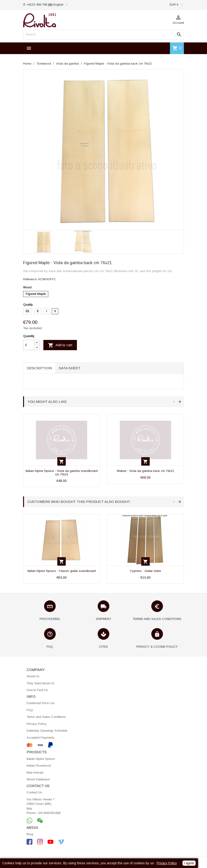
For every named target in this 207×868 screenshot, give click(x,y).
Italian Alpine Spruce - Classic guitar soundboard (62, 571)
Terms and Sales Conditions (46, 717)
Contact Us (34, 792)
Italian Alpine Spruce (41, 759)
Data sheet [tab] (70, 368)
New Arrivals (35, 773)
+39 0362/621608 (49, 813)
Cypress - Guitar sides (145, 571)
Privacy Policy (37, 724)
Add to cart (60, 345)
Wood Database (38, 779)
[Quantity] (29, 345)
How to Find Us (37, 690)
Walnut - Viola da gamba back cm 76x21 (145, 471)
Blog (30, 834)
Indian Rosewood (39, 766)
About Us (33, 676)
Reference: (30, 279)
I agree (189, 863)
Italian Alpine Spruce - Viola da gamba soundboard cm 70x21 (62, 472)
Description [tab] (39, 368)
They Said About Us (40, 683)
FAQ (30, 710)
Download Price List (40, 703)
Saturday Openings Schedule (47, 731)
